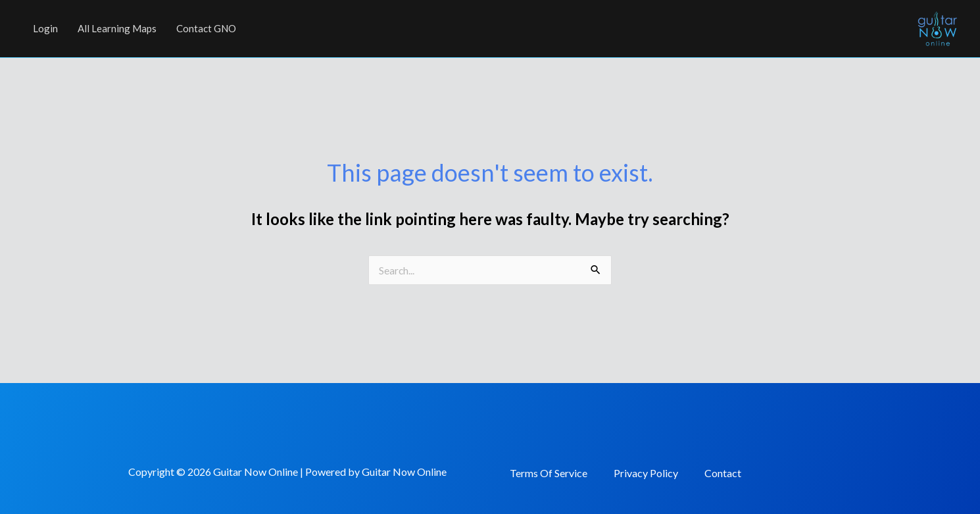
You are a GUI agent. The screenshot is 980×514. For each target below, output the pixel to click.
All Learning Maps (117, 28)
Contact (723, 473)
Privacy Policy (646, 473)
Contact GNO (206, 28)
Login (45, 28)
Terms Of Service (549, 473)
